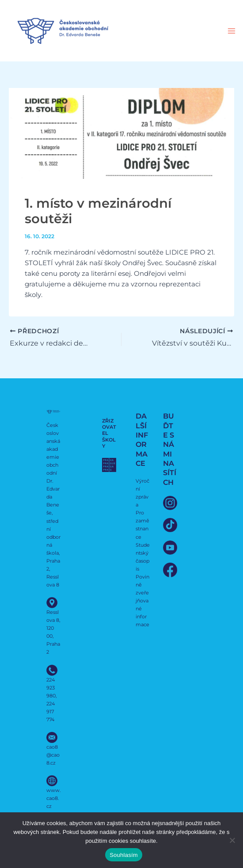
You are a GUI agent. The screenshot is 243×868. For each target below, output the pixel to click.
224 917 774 (51, 712)
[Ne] (232, 840)
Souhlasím (124, 855)
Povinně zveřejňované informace (142, 601)
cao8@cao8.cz (53, 755)
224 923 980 (51, 688)
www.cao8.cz (53, 798)
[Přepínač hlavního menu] (232, 31)
